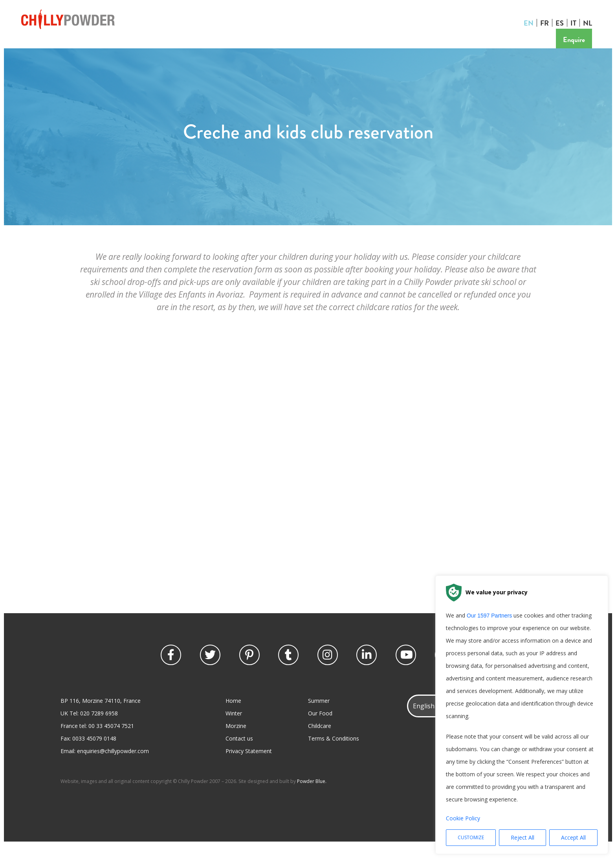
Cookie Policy (463, 818)
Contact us (376, 47)
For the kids (165, 47)
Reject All (522, 837)
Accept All (573, 837)
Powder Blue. (312, 798)
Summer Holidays (109, 47)
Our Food (320, 730)
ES (562, 23)
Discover (207, 47)
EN (531, 23)
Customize (471, 837)
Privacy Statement (249, 767)
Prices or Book (326, 47)
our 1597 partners (489, 616)
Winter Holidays (48, 47)
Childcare (320, 742)
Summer (319, 717)
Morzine (236, 742)
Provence (247, 47)
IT (575, 23)
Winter (234, 730)
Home (233, 717)
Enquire (576, 40)
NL (589, 23)
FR (546, 23)
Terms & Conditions (334, 755)
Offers (283, 47)
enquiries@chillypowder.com (113, 767)
